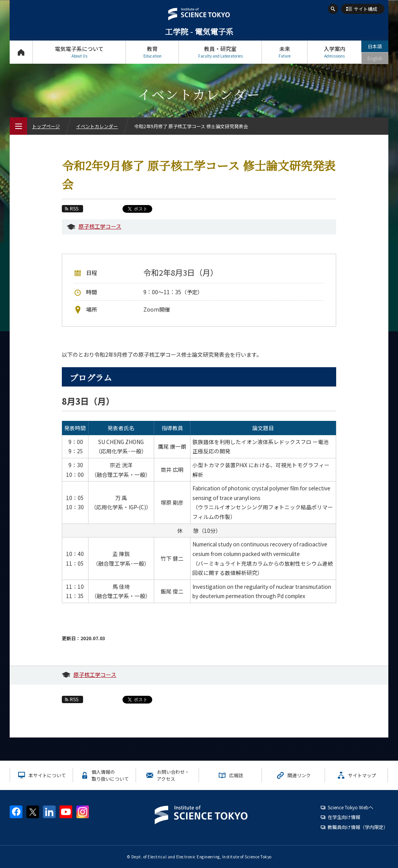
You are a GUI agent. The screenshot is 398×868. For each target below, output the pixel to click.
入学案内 (334, 52)
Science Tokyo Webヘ (350, 807)
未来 (285, 52)
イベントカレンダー (97, 126)
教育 (152, 52)
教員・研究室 (220, 52)
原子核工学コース (100, 226)
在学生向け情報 (344, 817)
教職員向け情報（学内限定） (358, 827)
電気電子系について (79, 52)
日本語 (375, 46)
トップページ (21, 52)
